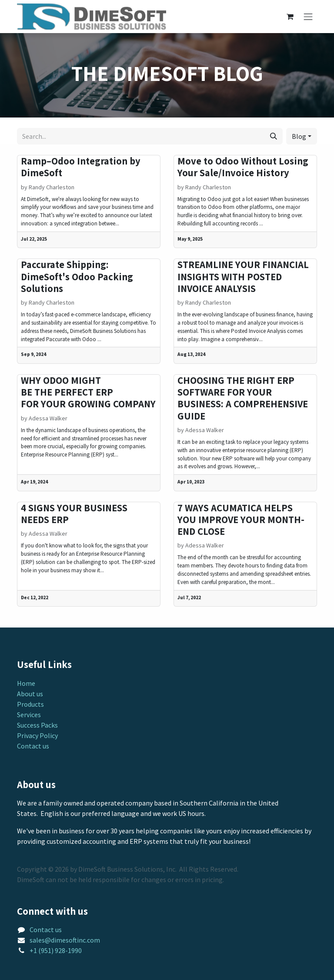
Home (26, 683)
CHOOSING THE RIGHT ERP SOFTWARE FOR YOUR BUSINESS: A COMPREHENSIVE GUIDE (243, 398)
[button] (302, 136)
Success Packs (37, 725)
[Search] (274, 136)
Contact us (33, 746)
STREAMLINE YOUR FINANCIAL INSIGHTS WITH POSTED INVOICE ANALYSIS (243, 277)
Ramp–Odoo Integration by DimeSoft (81, 167)
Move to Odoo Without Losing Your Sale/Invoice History (243, 167)
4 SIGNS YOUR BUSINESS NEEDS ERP (74, 514)
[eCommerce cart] (290, 17)
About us (30, 694)
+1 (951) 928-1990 (56, 950)
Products (30, 704)
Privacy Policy (37, 735)
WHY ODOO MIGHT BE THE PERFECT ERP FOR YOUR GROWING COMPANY (88, 393)
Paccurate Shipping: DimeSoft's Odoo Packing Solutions (77, 277)
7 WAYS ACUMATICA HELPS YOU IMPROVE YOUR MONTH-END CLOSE (241, 520)
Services (29, 715)
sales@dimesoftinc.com (65, 940)
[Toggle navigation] (308, 17)
